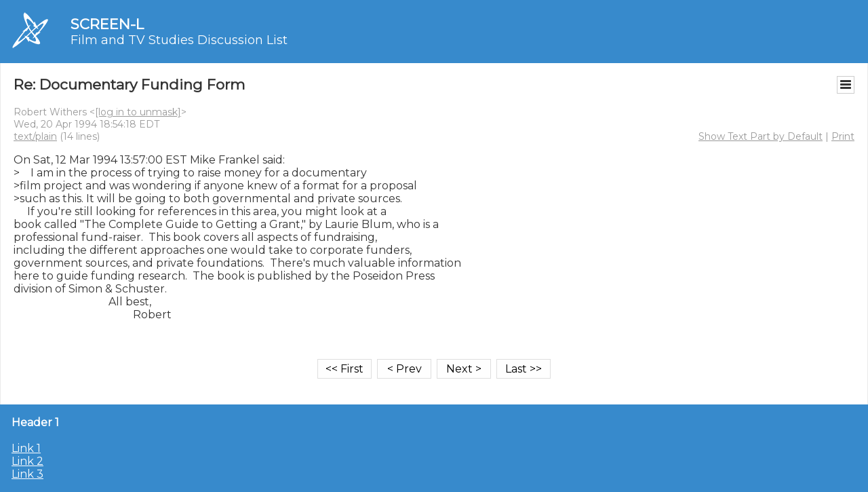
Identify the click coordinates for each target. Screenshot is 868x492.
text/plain (35, 136)
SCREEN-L (107, 24)
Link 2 (27, 461)
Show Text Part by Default (761, 136)
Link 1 (26, 448)
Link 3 (27, 474)
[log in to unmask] (138, 112)
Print (843, 136)
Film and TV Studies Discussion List (179, 40)
